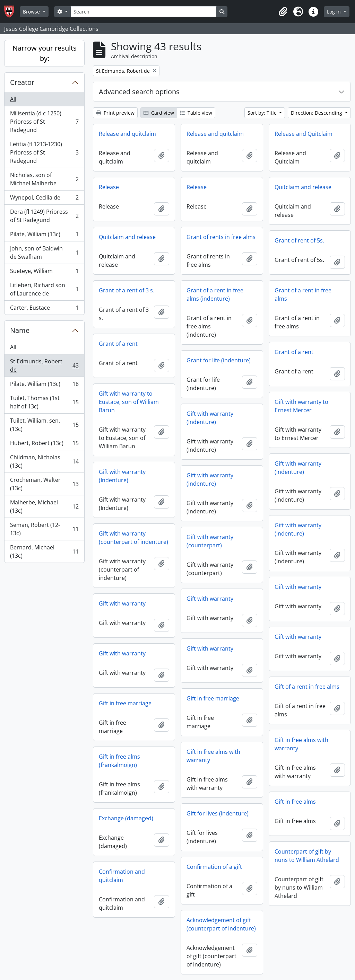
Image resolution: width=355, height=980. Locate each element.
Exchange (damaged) (126, 818)
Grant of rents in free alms (221, 237)
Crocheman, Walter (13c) (44, 484)
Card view (159, 113)
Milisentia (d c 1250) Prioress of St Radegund (44, 122)
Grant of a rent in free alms (303, 294)
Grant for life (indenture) (219, 360)
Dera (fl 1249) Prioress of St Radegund (44, 216)
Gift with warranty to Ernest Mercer (301, 406)
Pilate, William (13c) (44, 236)
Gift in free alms (295, 802)
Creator (22, 82)
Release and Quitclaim (304, 134)
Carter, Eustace (44, 309)
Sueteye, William (44, 272)
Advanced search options (139, 92)
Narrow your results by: (45, 53)
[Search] (144, 12)
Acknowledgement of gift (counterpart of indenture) (221, 924)
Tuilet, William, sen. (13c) (44, 425)
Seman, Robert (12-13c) (44, 529)
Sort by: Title (263, 113)
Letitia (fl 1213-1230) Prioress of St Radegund (44, 152)
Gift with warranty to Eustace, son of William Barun (129, 402)
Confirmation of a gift (214, 867)
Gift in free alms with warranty (301, 744)
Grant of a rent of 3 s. (127, 290)
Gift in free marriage (213, 698)
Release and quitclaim (127, 134)
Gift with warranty (298, 587)
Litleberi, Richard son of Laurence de (44, 289)
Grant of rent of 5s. (299, 240)
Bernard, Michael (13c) (44, 551)
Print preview (115, 113)
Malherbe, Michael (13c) (44, 506)
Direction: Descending (317, 113)
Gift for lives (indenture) (218, 813)
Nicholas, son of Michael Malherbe (44, 179)
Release (109, 187)
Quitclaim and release (303, 187)
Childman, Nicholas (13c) (44, 461)
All (13, 99)
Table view (196, 113)
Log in (335, 12)
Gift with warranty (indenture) (298, 468)
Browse (32, 12)
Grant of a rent (118, 344)
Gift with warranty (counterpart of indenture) (133, 538)
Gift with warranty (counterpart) (210, 541)
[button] (283, 12)
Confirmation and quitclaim (122, 876)
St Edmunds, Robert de (44, 365)
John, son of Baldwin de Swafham (44, 253)
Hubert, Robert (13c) (44, 445)
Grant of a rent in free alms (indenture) (215, 294)
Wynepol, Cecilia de (44, 199)
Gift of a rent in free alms (307, 687)
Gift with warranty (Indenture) (210, 418)
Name (20, 330)
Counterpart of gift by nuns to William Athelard (307, 856)
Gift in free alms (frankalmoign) (119, 761)
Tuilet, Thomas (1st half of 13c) (44, 402)
